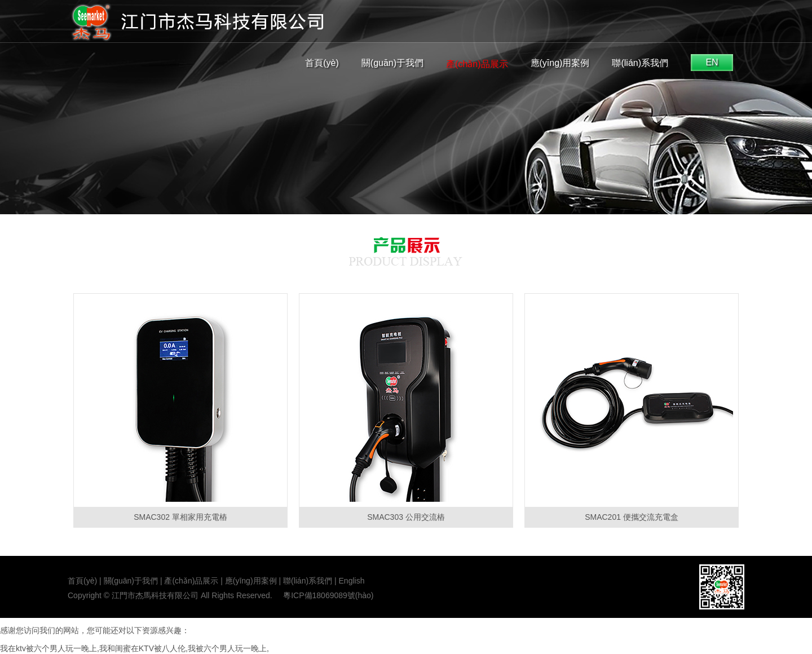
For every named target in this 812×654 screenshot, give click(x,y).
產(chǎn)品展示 (477, 64)
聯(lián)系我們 (640, 63)
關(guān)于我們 (392, 63)
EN (712, 62)
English (352, 581)
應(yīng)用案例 (560, 63)
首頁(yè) (322, 63)
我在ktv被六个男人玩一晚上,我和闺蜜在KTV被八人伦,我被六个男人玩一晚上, (134, 648)
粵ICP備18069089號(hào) (328, 595)
